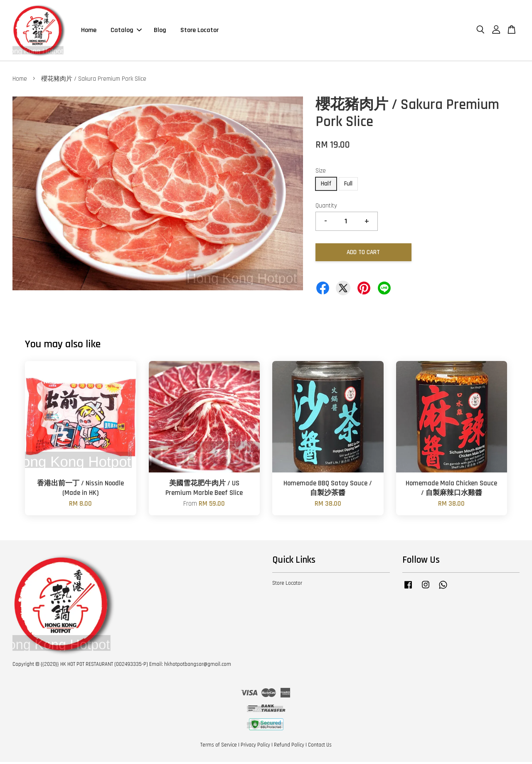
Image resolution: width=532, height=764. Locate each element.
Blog (160, 31)
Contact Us (320, 747)
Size (321, 173)
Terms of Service (219, 747)
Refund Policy (289, 747)
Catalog (126, 31)
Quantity (326, 207)
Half (326, 185)
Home (89, 31)
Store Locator (199, 31)
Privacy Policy (255, 747)
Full (348, 185)
